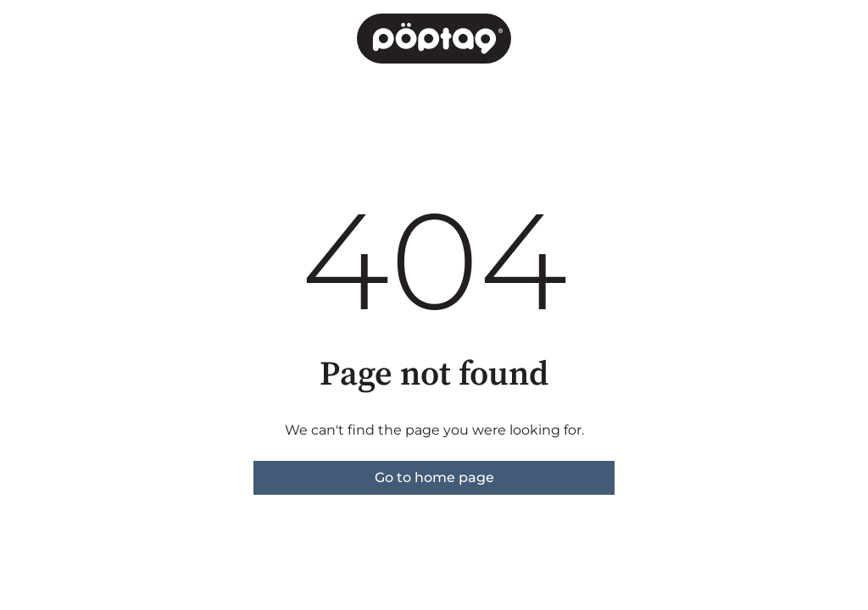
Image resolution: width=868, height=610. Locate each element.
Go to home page (434, 477)
